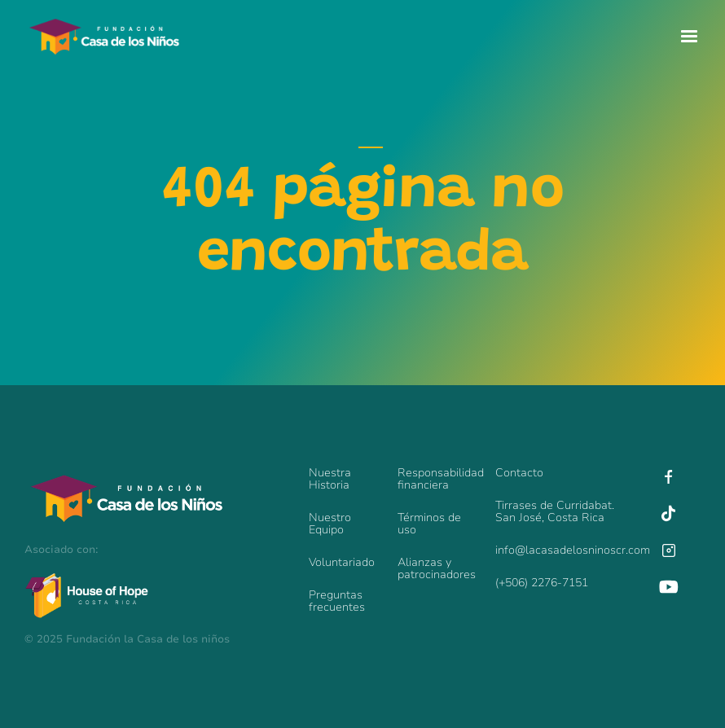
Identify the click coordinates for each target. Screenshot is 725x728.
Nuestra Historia (330, 479)
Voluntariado (342, 562)
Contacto (519, 473)
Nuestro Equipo (330, 524)
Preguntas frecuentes (337, 601)
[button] (689, 37)
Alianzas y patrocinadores (437, 568)
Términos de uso (429, 524)
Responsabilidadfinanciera (438, 479)
